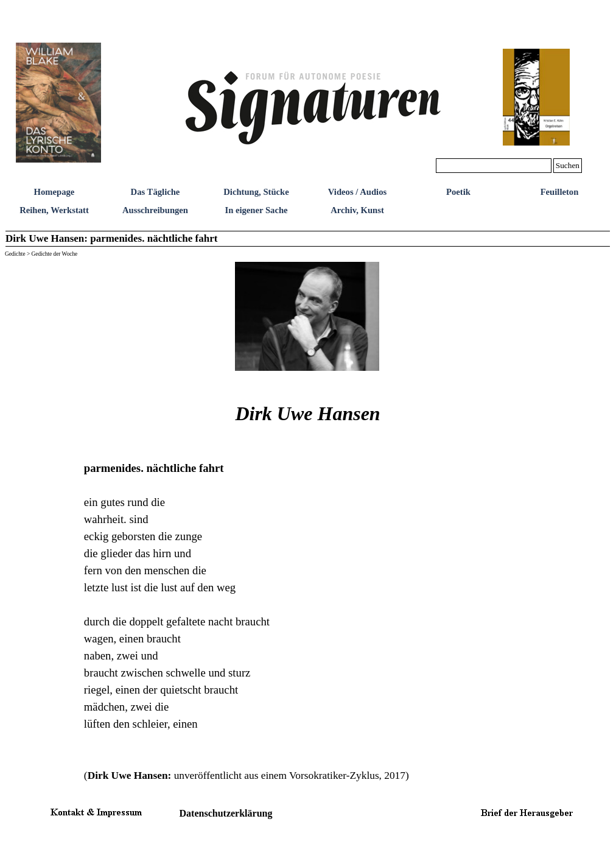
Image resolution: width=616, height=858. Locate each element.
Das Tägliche (156, 192)
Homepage (54, 192)
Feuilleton (560, 192)
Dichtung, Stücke (256, 192)
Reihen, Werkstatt (54, 210)
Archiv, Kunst (357, 210)
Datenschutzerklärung (226, 813)
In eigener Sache (256, 210)
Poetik (458, 192)
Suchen (568, 165)
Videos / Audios (357, 192)
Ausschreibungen (155, 210)
